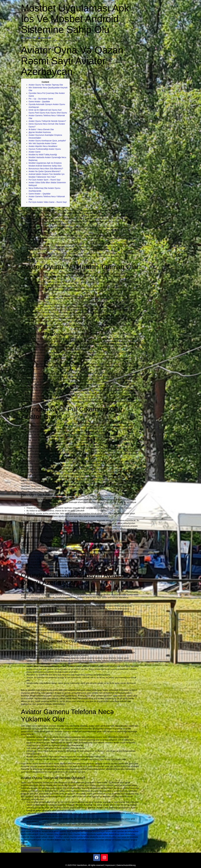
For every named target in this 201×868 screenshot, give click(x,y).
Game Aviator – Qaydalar (40, 194)
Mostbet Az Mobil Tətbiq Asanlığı (43, 155)
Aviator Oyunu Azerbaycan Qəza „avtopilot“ (47, 141)
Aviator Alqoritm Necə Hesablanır (43, 146)
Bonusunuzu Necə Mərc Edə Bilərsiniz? (46, 169)
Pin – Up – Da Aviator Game (41, 99)
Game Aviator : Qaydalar (39, 102)
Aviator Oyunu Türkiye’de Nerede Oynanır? (47, 121)
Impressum (110, 865)
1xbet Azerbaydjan (31, 850)
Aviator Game (35, 152)
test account (45, 38)
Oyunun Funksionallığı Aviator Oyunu (45, 149)
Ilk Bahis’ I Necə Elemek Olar (41, 129)
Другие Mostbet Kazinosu (40, 132)
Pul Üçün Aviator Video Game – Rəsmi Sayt (48, 202)
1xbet (115, 696)
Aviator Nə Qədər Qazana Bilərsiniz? (45, 171)
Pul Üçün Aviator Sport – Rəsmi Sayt (45, 180)
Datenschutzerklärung (126, 865)
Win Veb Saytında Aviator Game (43, 143)
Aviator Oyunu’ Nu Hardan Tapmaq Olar (46, 85)
